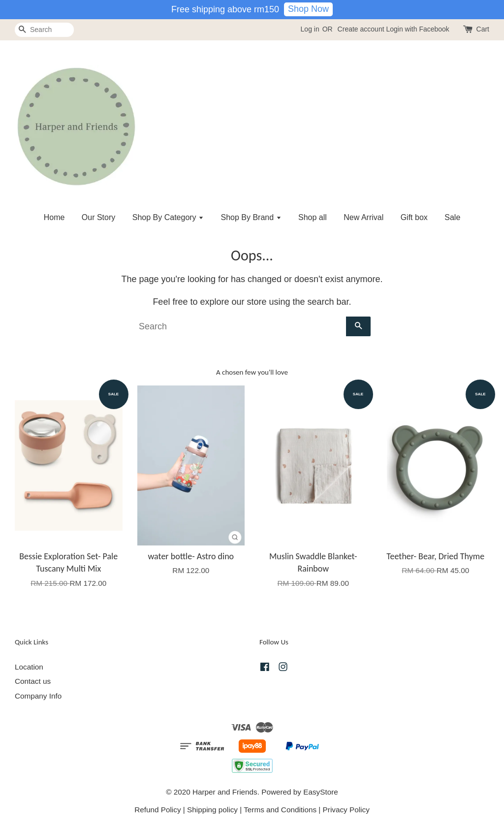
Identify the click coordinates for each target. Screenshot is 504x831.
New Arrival (363, 217)
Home (54, 217)
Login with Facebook (417, 29)
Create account (361, 29)
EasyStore (321, 792)
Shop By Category (168, 217)
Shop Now (308, 9)
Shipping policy (212, 810)
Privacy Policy (346, 810)
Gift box (414, 217)
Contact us (33, 681)
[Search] (44, 30)
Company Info (38, 696)
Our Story (98, 217)
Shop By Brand (251, 217)
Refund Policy (157, 810)
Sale (452, 217)
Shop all (313, 217)
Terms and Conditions (280, 810)
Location (29, 667)
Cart (483, 29)
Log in (310, 29)
